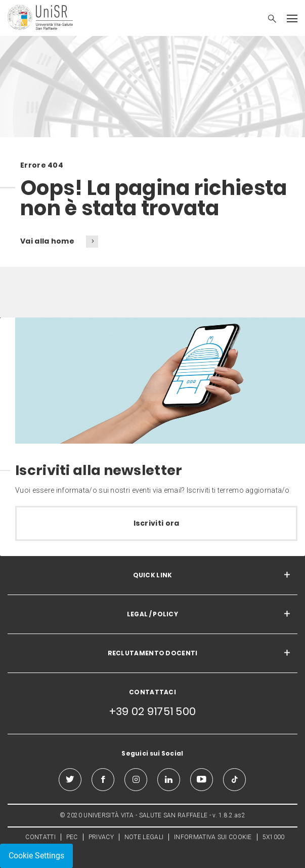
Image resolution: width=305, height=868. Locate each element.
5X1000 (274, 837)
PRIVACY (101, 837)
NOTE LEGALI (144, 837)
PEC (72, 837)
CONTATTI (40, 837)
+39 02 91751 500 (153, 711)
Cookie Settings (36, 856)
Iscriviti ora (157, 523)
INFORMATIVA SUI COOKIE (213, 837)
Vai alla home (48, 241)
